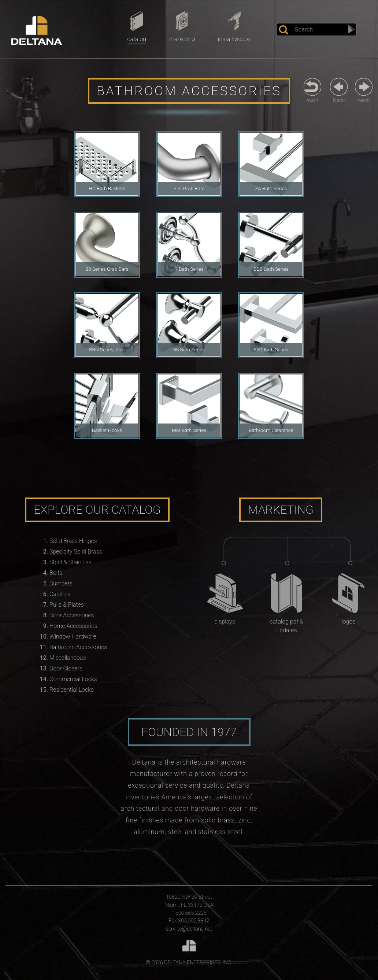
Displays (225, 622)
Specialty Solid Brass (76, 552)
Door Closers (66, 668)
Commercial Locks (73, 679)
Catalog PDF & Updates (287, 626)
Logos (348, 622)
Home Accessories (73, 626)
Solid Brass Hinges (73, 541)
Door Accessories (72, 615)
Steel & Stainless (71, 562)
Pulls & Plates (67, 605)
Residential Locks (72, 690)
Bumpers (61, 583)
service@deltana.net (189, 929)
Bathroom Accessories (78, 647)
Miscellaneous (68, 658)
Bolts (56, 573)
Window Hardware (73, 637)
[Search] (316, 29)
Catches (60, 594)
